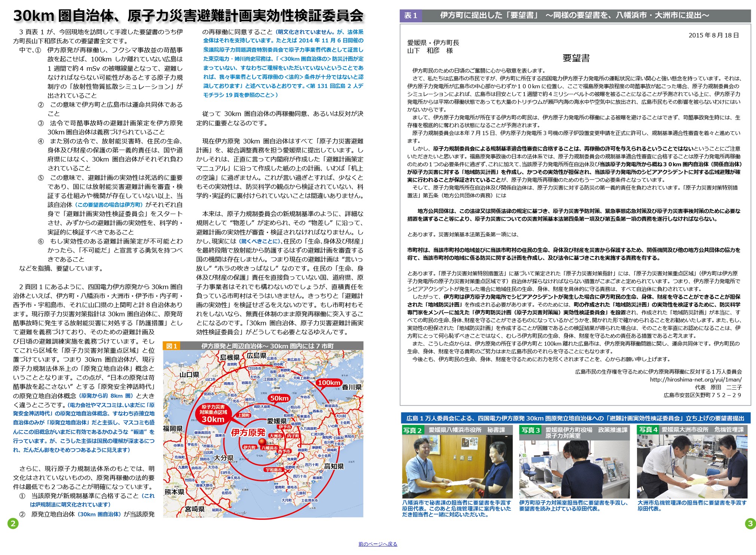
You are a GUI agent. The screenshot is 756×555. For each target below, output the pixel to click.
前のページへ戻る (378, 544)
